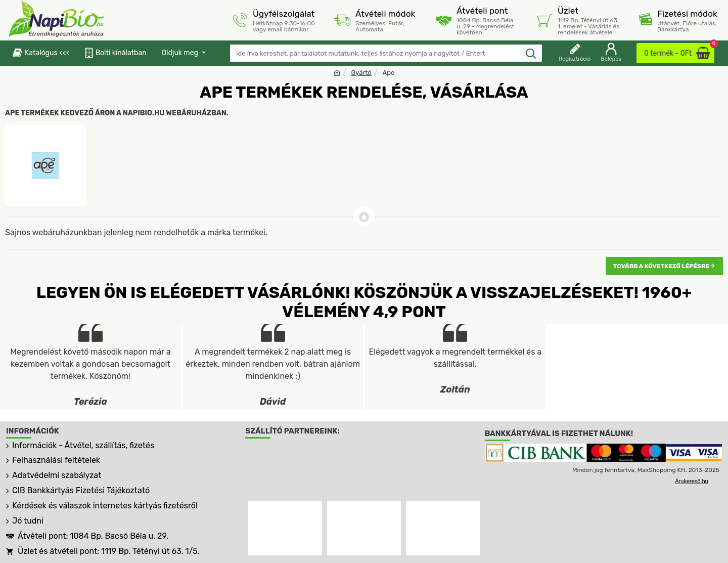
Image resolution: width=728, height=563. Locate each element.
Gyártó (361, 73)
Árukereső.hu (691, 481)
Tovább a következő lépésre (661, 266)
